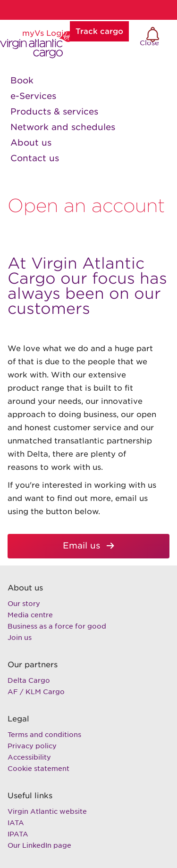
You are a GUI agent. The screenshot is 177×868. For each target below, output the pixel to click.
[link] (88, 80)
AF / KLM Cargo (36, 692)
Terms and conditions (44, 735)
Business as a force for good (57, 626)
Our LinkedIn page (39, 845)
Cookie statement (38, 769)
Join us (20, 638)
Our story (24, 604)
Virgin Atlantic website (47, 811)
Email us (61, 546)
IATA (16, 823)
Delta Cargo (29, 680)
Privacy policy (32, 746)
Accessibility (29, 757)
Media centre (30, 615)
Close (155, 44)
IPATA (18, 834)
